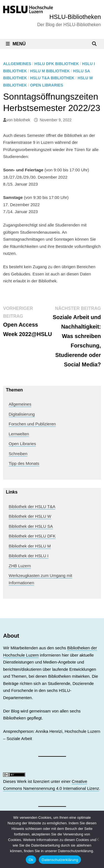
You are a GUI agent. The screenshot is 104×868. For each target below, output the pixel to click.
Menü (16, 44)
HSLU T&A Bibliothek (52, 78)
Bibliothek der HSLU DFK (32, 536)
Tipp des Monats (24, 463)
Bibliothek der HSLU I (28, 556)
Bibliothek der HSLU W (30, 516)
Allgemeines (17, 64)
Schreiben (18, 454)
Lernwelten (19, 434)
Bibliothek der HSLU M (30, 546)
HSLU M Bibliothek (50, 71)
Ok (31, 860)
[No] (97, 839)
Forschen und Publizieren (32, 424)
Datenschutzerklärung (60, 860)
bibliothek (22, 120)
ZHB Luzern (20, 566)
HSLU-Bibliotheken (75, 17)
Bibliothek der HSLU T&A (32, 506)
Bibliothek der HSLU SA (31, 526)
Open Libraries (46, 85)
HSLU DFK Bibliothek (57, 64)
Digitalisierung (22, 414)
